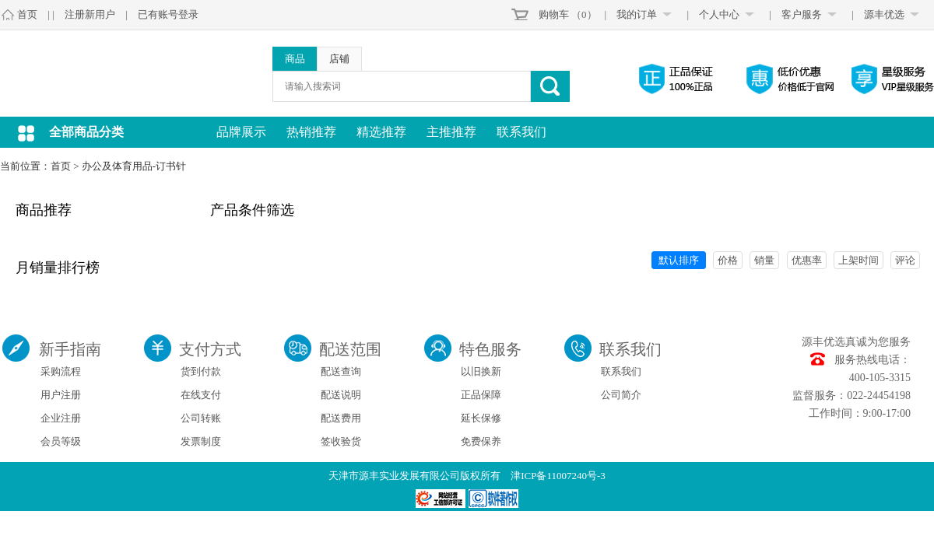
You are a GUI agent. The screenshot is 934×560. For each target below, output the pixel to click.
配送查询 (341, 371)
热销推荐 (311, 132)
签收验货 (341, 441)
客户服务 (802, 14)
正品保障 (481, 395)
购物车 (554, 14)
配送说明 (341, 395)
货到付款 (201, 371)
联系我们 (521, 132)
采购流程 (61, 371)
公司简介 (621, 395)
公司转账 (201, 418)
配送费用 (341, 418)
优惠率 (807, 260)
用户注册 (61, 395)
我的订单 (637, 14)
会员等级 (61, 441)
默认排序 (679, 260)
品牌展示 (241, 132)
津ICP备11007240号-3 (558, 476)
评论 (905, 260)
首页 (27, 14)
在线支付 (201, 395)
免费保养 (481, 441)
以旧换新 (481, 371)
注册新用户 (90, 14)
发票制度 (201, 441)
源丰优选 (884, 14)
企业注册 (61, 418)
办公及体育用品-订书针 (134, 166)
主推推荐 (451, 132)
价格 (728, 260)
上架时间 (859, 260)
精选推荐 (381, 132)
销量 (764, 260)
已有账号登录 (168, 14)
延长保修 (481, 418)
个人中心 (719, 14)
